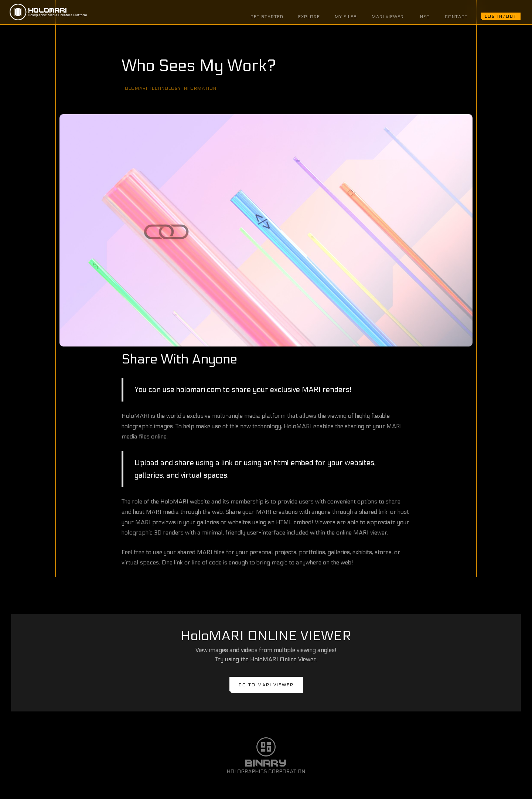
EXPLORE (309, 17)
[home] (48, 12)
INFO (424, 17)
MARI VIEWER (388, 17)
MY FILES (346, 17)
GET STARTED (267, 17)
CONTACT (456, 17)
